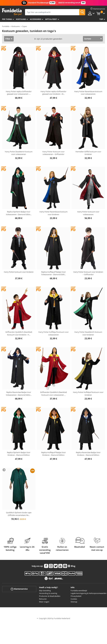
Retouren (43, 599)
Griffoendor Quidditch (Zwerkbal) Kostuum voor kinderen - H (19, 333)
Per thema (7, 19)
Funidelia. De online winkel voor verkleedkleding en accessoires (12, 12)
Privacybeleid (76, 596)
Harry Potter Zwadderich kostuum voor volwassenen (19, 153)
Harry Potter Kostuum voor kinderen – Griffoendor (88, 273)
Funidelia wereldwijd (79, 591)
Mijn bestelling (45, 591)
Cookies (74, 599)
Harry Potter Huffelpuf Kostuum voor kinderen (88, 394)
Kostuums (21, 19)
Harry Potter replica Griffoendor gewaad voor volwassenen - (19, 93)
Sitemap (74, 602)
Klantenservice (19, 589)
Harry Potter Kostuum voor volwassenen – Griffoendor (53, 153)
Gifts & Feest (51, 19)
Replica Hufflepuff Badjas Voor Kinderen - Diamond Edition (53, 454)
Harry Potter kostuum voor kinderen (19, 272)
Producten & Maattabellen (50, 596)
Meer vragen (44, 602)
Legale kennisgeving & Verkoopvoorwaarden (89, 593)
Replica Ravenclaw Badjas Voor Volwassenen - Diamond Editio (19, 394)
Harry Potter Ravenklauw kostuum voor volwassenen (88, 93)
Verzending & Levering (48, 593)
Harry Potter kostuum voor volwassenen (88, 213)
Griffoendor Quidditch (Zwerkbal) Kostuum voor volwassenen (53, 394)
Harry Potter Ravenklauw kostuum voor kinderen (53, 213)
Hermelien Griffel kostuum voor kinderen (88, 153)
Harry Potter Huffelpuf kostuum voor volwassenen (53, 333)
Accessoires (36, 19)
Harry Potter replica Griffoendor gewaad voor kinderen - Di (53, 93)
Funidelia (6, 26)
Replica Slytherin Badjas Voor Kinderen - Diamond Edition (19, 454)
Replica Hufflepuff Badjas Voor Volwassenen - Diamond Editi (53, 273)
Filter (8, 39)
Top (101, 19)
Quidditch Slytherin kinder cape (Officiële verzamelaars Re (19, 514)
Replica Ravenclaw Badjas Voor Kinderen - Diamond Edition (88, 454)
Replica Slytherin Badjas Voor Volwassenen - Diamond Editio (19, 213)
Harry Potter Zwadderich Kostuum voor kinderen (88, 333)
